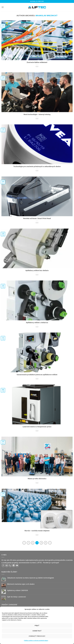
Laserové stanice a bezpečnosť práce (37, 427)
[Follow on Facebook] (3, 565)
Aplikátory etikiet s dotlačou (37, 323)
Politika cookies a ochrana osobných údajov (36, 640)
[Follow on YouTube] (17, 565)
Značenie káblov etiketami (37, 62)
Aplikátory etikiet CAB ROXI (18, 590)
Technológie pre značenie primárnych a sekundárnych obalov (37, 166)
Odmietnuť (37, 631)
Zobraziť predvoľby (37, 636)
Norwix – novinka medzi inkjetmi (37, 531)
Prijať (37, 625)
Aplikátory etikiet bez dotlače (37, 270)
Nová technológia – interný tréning (37, 114)
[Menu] (3, 7)
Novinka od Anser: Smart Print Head (37, 218)
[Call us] (10, 565)
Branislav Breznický (46, 15)
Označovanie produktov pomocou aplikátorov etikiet (37, 375)
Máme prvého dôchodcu (37, 479)
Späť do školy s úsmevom (17, 597)
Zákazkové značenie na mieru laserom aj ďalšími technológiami (31, 578)
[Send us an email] (7, 565)
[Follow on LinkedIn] (14, 565)
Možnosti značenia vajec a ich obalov (21, 584)
